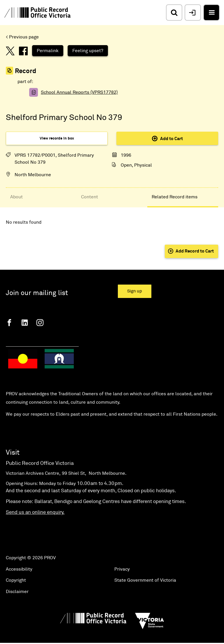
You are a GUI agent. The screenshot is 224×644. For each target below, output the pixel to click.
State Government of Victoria (145, 580)
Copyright (16, 580)
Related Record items (175, 197)
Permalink (48, 51)
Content (90, 197)
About (16, 197)
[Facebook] (9, 323)
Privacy (122, 569)
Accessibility (19, 569)
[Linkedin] (25, 323)
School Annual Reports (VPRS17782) (79, 92)
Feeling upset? (88, 51)
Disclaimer (17, 592)
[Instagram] (40, 323)
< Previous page (22, 37)
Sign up (135, 291)
